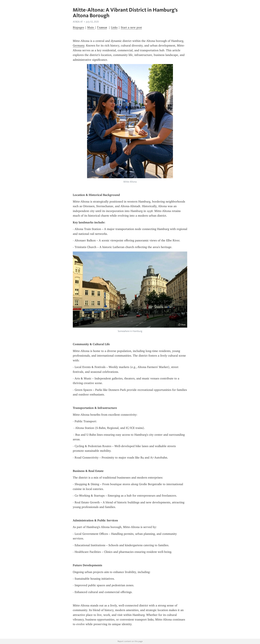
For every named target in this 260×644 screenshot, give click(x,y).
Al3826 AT (78, 22)
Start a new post (131, 27)
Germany (79, 46)
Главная (102, 27)
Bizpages (78, 27)
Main (91, 27)
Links (114, 27)
